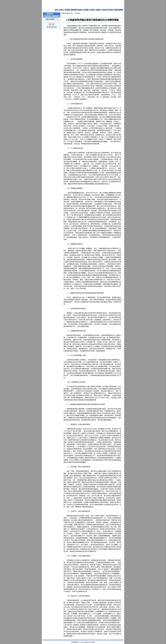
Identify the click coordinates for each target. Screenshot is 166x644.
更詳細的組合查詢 (52, 27)
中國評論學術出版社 (67, 13)
